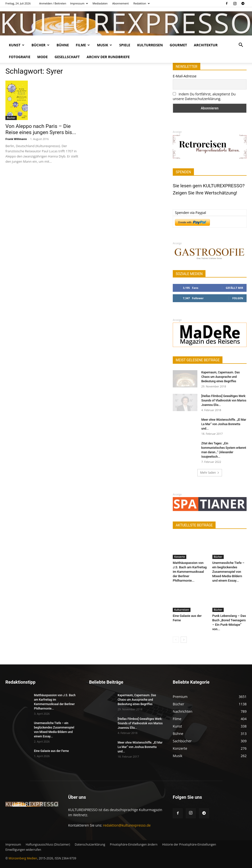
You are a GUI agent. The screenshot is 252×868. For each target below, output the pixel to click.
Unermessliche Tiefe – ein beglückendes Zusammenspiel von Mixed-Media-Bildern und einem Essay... (228, 572)
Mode (42, 57)
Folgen (238, 298)
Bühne (63, 45)
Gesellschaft (67, 57)
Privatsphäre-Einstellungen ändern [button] (134, 844)
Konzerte (180, 557)
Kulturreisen (150, 45)
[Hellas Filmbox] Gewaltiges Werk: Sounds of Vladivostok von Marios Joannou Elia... (224, 400)
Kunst (17, 45)
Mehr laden (210, 473)
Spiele (125, 45)
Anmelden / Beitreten (53, 3)
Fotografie (20, 57)
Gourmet (178, 45)
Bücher (40, 45)
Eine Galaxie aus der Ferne (51, 751)
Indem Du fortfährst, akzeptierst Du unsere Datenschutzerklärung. (204, 96)
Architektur (206, 45)
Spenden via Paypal (190, 213)
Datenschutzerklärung (90, 844)
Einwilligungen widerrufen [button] (23, 850)
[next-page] (184, 640)
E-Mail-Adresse (185, 76)
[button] (241, 45)
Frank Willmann (16, 139)
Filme (83, 45)
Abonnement (120, 3)
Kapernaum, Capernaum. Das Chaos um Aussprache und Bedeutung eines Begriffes (220, 377)
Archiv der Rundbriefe (108, 57)
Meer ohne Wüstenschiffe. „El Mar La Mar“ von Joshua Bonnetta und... (224, 424)
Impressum (79, 3)
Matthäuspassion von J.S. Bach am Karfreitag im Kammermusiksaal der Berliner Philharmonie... (190, 572)
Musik (104, 45)
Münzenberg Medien (23, 858)
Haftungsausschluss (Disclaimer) (48, 844)
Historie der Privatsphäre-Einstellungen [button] (189, 844)
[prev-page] (176, 640)
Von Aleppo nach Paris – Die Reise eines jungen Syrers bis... (41, 129)
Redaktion (142, 3)
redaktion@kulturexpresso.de (127, 825)
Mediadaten (100, 3)
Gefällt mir (234, 288)
